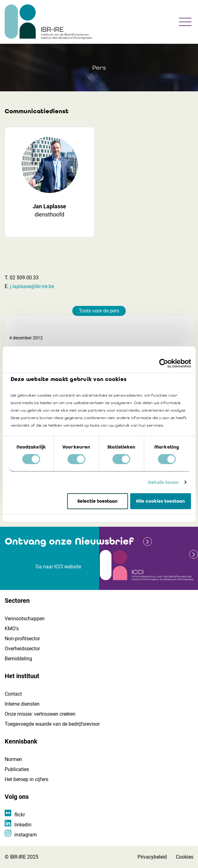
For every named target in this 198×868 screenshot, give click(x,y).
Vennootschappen (25, 619)
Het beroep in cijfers (27, 779)
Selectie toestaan (97, 501)
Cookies (185, 857)
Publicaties (17, 769)
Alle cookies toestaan (160, 501)
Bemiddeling (18, 659)
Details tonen (163, 482)
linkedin (23, 825)
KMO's (12, 629)
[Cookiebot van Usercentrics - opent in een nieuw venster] (164, 363)
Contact (13, 694)
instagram (26, 835)
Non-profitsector (22, 639)
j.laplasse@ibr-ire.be (32, 286)
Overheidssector (22, 649)
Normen (13, 759)
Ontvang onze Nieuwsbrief (69, 541)
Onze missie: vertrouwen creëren (40, 714)
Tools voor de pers (99, 311)
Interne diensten (22, 704)
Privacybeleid (152, 857)
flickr (20, 815)
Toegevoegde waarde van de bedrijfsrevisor (52, 724)
